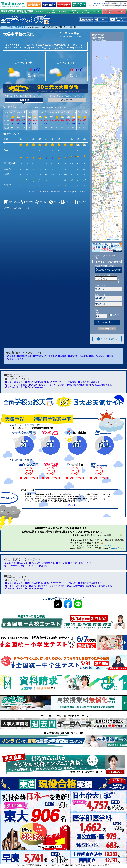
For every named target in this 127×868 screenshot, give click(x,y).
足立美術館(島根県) (102, 385)
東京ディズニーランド (80, 563)
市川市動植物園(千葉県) (79, 385)
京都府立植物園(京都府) (90, 382)
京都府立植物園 (15, 359)
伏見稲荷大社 (24, 356)
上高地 (43, 566)
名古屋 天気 (48, 563)
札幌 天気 (35, 563)
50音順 (116, 315)
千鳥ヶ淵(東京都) (34, 387)
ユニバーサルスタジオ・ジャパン (21, 566)
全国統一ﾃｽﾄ (98, 3)
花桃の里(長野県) (34, 382)
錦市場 (84, 356)
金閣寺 (62, 356)
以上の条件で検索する (107, 322)
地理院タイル (117, 239)
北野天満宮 (51, 356)
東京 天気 (61, 563)
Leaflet (108, 239)
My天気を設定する (107, 339)
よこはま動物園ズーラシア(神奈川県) (47, 385)
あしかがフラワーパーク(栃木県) (60, 382)
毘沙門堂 (73, 356)
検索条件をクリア (107, 328)
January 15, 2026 (117, 548)
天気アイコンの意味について (16, 208)
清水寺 (11, 356)
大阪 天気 (10, 563)
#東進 (109, 546)
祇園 (110, 356)
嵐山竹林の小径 (97, 356)
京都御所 (38, 356)
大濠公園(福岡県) (14, 382)
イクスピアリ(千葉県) (16, 385)
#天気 (104, 546)
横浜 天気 (22, 563)
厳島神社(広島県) (14, 387)
